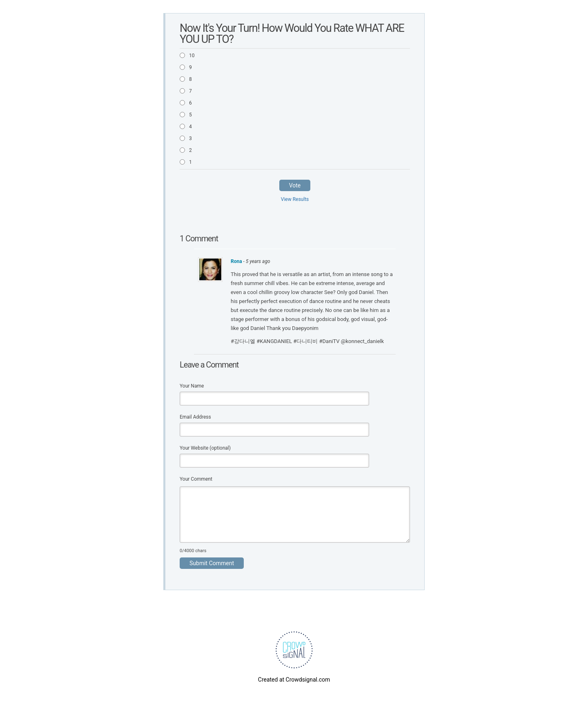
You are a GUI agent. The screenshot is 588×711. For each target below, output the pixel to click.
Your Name (192, 386)
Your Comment (196, 479)
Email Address (195, 417)
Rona (237, 261)
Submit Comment (212, 563)
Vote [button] (295, 185)
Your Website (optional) (205, 448)
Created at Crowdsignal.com (294, 680)
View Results (295, 199)
